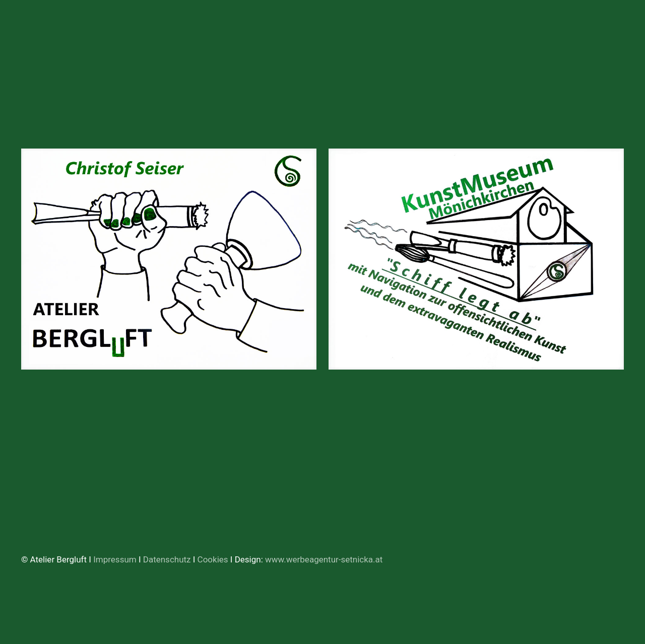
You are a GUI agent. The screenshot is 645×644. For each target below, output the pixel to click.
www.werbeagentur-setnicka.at (324, 559)
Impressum (115, 559)
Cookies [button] (213, 559)
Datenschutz (168, 559)
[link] (169, 259)
